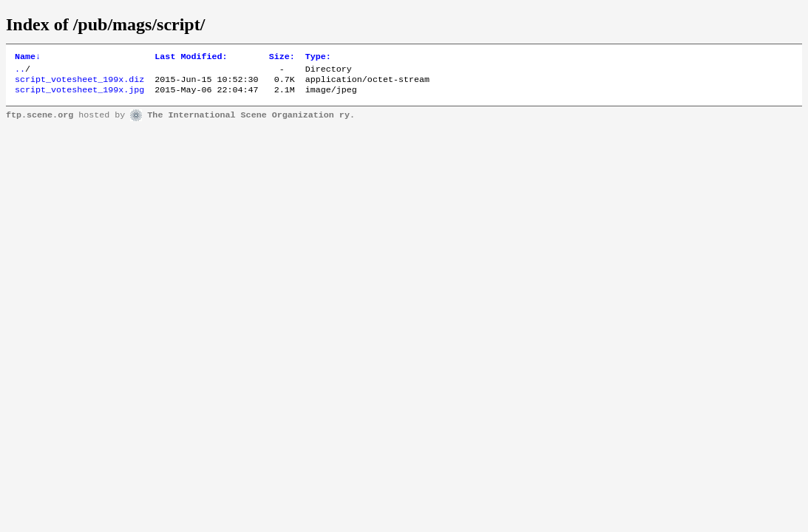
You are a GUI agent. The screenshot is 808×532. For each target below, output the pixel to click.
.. (20, 72)
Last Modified (191, 58)
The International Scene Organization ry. (251, 121)
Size (282, 58)
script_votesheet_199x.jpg (79, 95)
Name (28, 58)
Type (318, 58)
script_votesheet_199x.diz (79, 83)
